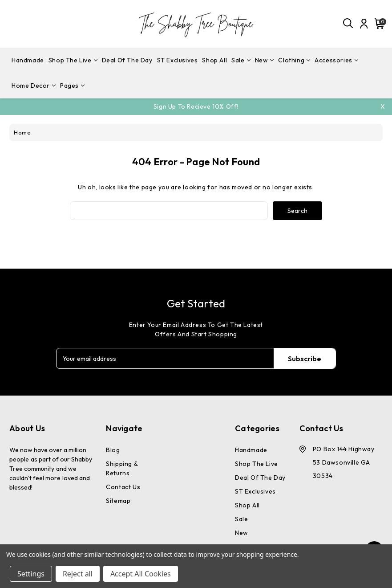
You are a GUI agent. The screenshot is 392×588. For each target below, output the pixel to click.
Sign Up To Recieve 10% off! (196, 106)
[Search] (348, 24)
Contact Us (123, 487)
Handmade (28, 60)
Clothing (294, 60)
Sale (241, 60)
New (265, 60)
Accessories (336, 60)
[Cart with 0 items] (378, 24)
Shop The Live (73, 60)
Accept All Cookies (141, 574)
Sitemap (118, 501)
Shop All (214, 60)
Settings (31, 574)
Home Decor (34, 86)
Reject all (78, 574)
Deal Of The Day (127, 60)
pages (72, 86)
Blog (113, 450)
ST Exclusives (178, 60)
